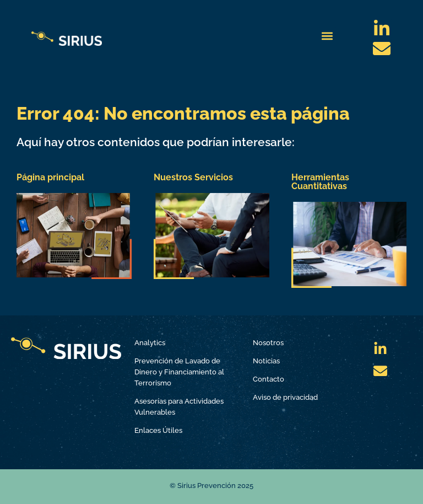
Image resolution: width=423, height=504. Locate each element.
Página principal (50, 177)
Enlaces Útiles (158, 430)
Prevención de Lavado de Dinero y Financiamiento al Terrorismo (179, 372)
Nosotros (268, 343)
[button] (327, 36)
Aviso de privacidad (285, 397)
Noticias (266, 361)
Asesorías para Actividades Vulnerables (179, 407)
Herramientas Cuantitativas (320, 182)
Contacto (269, 379)
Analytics (150, 343)
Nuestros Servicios (193, 177)
